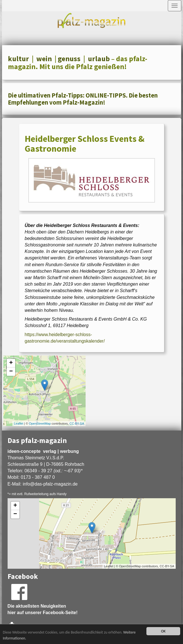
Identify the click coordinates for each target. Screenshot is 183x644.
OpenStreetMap (40, 424)
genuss (69, 59)
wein (44, 59)
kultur (18, 59)
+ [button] (11, 363)
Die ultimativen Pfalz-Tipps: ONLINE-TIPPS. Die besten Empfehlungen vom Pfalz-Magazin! (83, 99)
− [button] (11, 372)
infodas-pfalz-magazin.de (50, 484)
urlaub (99, 59)
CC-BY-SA (77, 424)
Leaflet (18, 424)
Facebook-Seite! (60, 613)
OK (163, 631)
